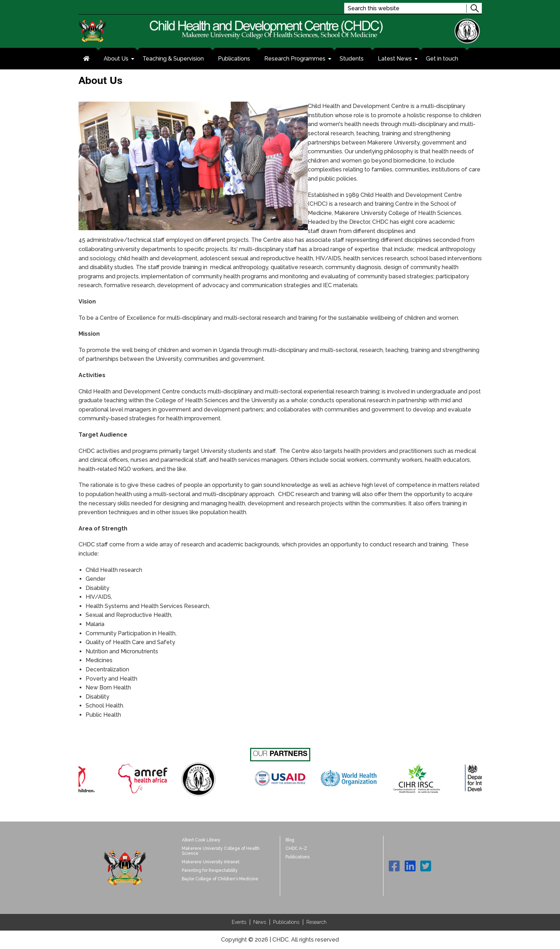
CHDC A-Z (296, 848)
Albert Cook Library (201, 840)
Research (316, 922)
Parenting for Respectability (210, 870)
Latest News (398, 59)
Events (239, 922)
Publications (234, 59)
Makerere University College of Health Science (221, 851)
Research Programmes (298, 59)
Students (352, 59)
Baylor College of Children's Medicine (220, 879)
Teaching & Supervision (173, 59)
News (260, 922)
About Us (120, 59)
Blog (290, 840)
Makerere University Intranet (211, 862)
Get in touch (442, 59)
